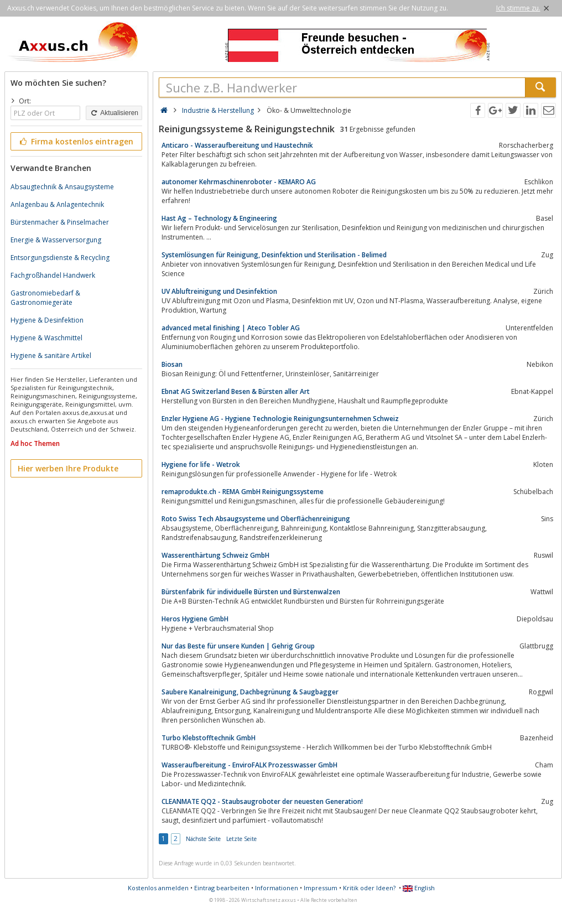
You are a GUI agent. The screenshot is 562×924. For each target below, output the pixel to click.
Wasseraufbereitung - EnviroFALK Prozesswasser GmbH (249, 765)
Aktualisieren (114, 113)
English (419, 888)
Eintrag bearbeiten (222, 888)
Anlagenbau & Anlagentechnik (57, 204)
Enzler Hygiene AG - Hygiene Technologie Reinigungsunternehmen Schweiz (280, 419)
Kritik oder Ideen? (369, 888)
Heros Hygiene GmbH (195, 619)
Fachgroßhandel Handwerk (53, 275)
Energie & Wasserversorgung (56, 240)
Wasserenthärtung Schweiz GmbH (215, 555)
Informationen (277, 888)
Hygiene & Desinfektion (47, 320)
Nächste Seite (203, 839)
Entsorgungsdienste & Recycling (60, 258)
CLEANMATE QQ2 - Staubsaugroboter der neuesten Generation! (262, 801)
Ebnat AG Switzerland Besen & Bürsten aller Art (236, 391)
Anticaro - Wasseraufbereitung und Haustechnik (237, 145)
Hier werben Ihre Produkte (68, 468)
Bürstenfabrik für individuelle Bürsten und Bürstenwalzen (251, 592)
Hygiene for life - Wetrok (201, 464)
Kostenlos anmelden (158, 888)
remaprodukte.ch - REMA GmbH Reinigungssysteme (243, 492)
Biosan (172, 364)
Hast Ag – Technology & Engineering (219, 218)
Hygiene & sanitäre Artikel (51, 355)
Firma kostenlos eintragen (76, 141)
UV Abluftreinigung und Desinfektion (219, 291)
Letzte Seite (241, 839)
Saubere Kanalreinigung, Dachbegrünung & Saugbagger (250, 692)
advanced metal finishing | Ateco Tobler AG (231, 328)
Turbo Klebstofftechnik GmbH (209, 738)
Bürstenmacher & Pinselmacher (60, 222)
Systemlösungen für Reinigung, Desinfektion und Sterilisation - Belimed (274, 255)
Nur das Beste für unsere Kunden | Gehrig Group (238, 646)
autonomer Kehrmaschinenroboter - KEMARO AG (239, 182)
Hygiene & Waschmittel (46, 338)
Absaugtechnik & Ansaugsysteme (62, 187)
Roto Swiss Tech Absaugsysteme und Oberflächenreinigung (256, 519)
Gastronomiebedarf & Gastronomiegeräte (45, 298)
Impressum (321, 888)
